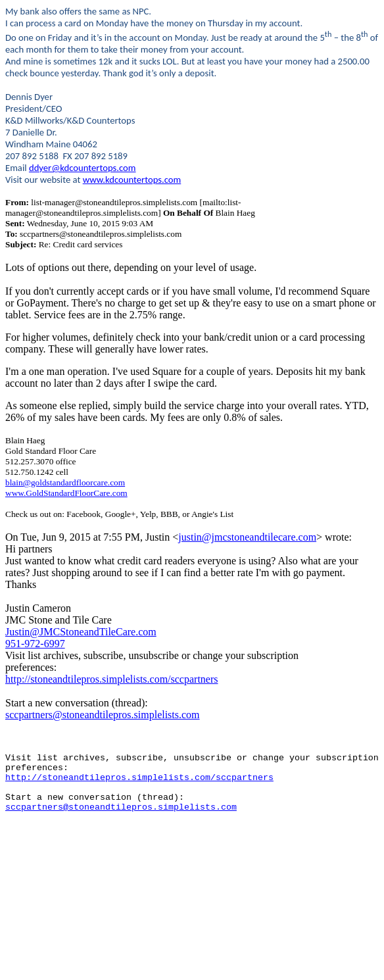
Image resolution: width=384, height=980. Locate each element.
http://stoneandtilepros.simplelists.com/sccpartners (112, 679)
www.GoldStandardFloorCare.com (66, 493)
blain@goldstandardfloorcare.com (65, 482)
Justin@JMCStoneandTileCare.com (81, 632)
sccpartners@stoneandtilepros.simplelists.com (103, 715)
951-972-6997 (35, 644)
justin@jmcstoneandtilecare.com (247, 537)
